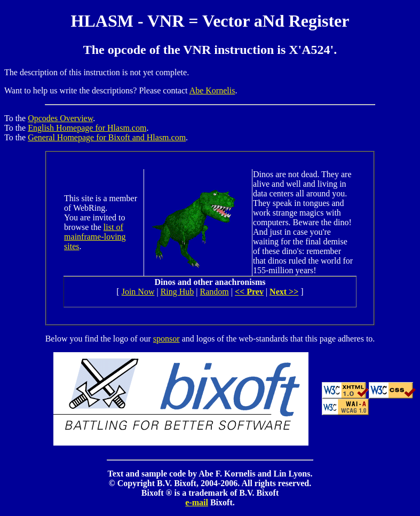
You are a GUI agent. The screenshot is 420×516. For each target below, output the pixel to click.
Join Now (138, 292)
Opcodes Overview (60, 118)
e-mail (197, 502)
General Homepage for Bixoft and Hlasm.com (107, 137)
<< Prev (249, 292)
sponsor (167, 339)
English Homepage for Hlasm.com (87, 128)
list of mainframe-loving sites (95, 237)
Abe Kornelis (212, 90)
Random (215, 292)
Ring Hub (177, 292)
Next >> (284, 292)
